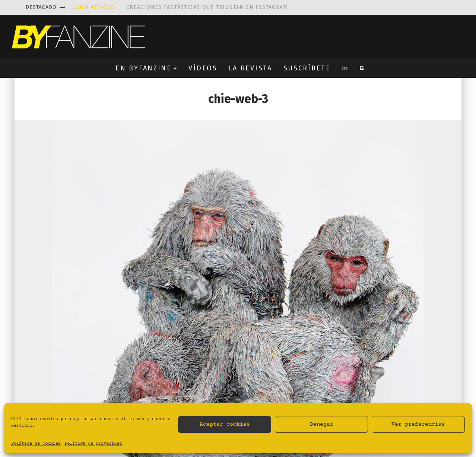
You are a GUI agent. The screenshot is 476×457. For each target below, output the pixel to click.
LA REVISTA (250, 68)
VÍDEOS (203, 68)
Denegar (322, 424)
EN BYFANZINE (143, 68)
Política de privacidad (93, 444)
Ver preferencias (418, 424)
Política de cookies (36, 444)
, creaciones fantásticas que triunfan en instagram (180, 7)
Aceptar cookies (225, 424)
